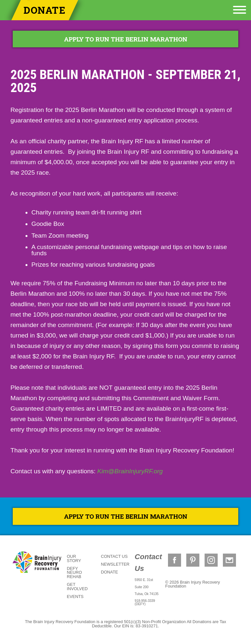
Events (75, 597)
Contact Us (114, 556)
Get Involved (77, 587)
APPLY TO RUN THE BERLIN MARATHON (126, 39)
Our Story (74, 558)
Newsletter (115, 564)
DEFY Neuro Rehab (74, 573)
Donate (45, 10)
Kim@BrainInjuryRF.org (130, 471)
